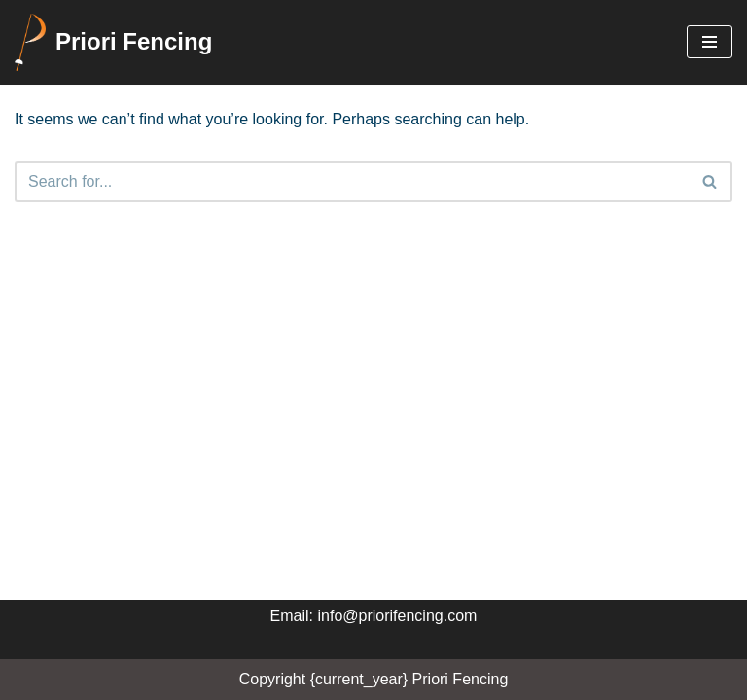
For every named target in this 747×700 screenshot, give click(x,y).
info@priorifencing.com (398, 616)
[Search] (352, 182)
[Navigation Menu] (710, 42)
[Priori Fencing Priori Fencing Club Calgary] (113, 42)
